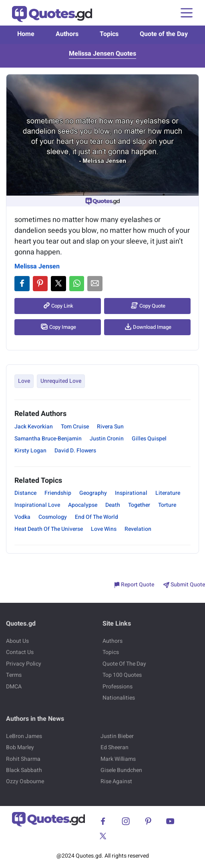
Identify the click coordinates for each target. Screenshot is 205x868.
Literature (168, 493)
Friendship (58, 493)
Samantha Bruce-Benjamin (48, 439)
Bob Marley (20, 747)
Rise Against (116, 781)
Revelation (138, 529)
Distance (25, 493)
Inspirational (131, 493)
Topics (109, 34)
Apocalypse (83, 505)
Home (26, 34)
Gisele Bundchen (121, 770)
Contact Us (20, 652)
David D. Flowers (75, 451)
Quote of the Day (164, 34)
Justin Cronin (107, 439)
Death (113, 505)
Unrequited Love (61, 381)
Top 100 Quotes (122, 675)
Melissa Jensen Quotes (102, 54)
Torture (167, 505)
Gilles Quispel (149, 439)
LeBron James (24, 736)
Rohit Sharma (23, 759)
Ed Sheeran (115, 747)
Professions (118, 687)
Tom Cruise (75, 427)
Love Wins (104, 529)
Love (24, 381)
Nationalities (119, 698)
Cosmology (53, 517)
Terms (14, 675)
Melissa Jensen (37, 266)
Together (139, 505)
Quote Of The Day (124, 664)
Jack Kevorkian (34, 427)
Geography (93, 493)
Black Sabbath (24, 770)
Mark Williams (118, 759)
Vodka (22, 517)
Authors (67, 34)
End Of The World (96, 517)
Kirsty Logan (30, 451)
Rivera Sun (110, 427)
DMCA (14, 687)
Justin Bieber (117, 736)
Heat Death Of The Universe (49, 529)
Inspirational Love (37, 505)
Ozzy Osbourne (25, 781)
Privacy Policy (24, 664)
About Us (17, 641)
